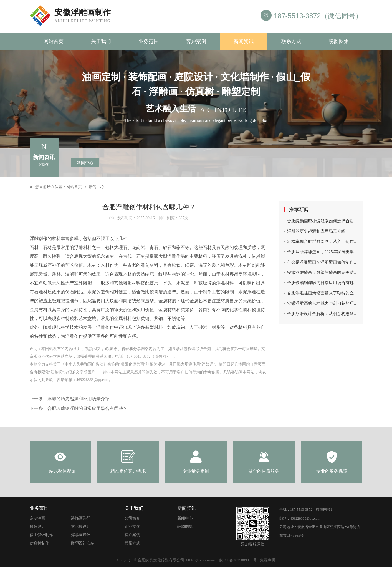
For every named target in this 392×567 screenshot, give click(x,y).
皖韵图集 (339, 41)
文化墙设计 (81, 527)
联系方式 (291, 41)
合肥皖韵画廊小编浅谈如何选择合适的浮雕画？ (323, 221)
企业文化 (132, 527)
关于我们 (101, 41)
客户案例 (196, 41)
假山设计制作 (41, 535)
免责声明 (267, 560)
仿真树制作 (39, 543)
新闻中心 (85, 163)
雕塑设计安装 (83, 543)
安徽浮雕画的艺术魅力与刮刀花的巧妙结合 (323, 303)
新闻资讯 (244, 41)
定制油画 (37, 518)
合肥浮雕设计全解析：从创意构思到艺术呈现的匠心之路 (323, 314)
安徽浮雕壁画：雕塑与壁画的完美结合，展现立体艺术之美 (323, 273)
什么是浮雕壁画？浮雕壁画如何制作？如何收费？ (323, 262)
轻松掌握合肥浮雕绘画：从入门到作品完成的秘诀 (323, 241)
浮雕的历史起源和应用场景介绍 (79, 399)
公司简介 (132, 518)
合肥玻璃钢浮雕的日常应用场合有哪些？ (87, 408)
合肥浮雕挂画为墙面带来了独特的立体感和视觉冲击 (323, 293)
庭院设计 (37, 527)
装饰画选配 (81, 518)
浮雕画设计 (81, 535)
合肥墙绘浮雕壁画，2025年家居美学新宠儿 (323, 252)
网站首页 (54, 41)
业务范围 (149, 41)
